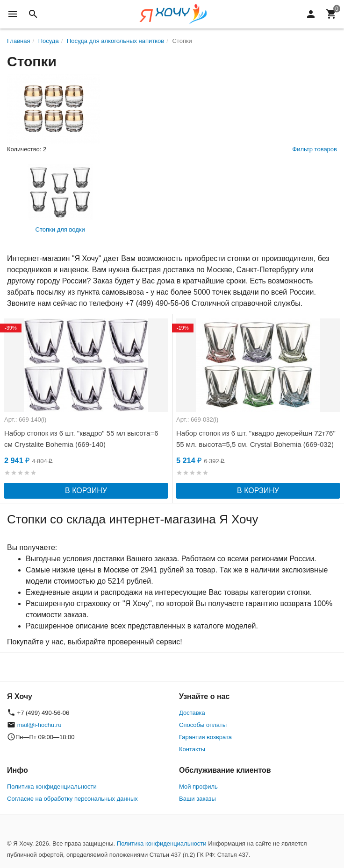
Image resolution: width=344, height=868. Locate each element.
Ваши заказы (197, 799)
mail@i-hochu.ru (39, 725)
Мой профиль (198, 787)
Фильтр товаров (315, 149)
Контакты (192, 749)
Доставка (192, 713)
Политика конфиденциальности (52, 787)
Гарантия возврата (205, 737)
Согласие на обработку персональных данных (72, 799)
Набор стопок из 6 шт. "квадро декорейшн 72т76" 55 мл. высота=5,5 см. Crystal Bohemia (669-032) (256, 439)
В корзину (86, 490)
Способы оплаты (203, 725)
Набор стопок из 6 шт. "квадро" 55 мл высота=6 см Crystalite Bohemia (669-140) (81, 439)
